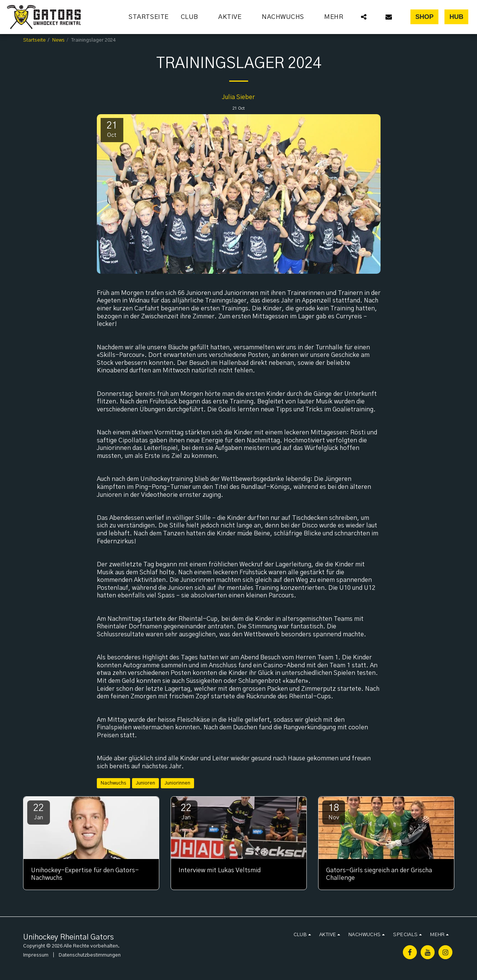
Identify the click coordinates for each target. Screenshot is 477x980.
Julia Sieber (238, 97)
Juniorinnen (177, 783)
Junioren (145, 783)
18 (334, 812)
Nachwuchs (113, 783)
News (58, 40)
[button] (194, 17)
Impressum (36, 955)
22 (39, 812)
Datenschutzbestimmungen (90, 955)
